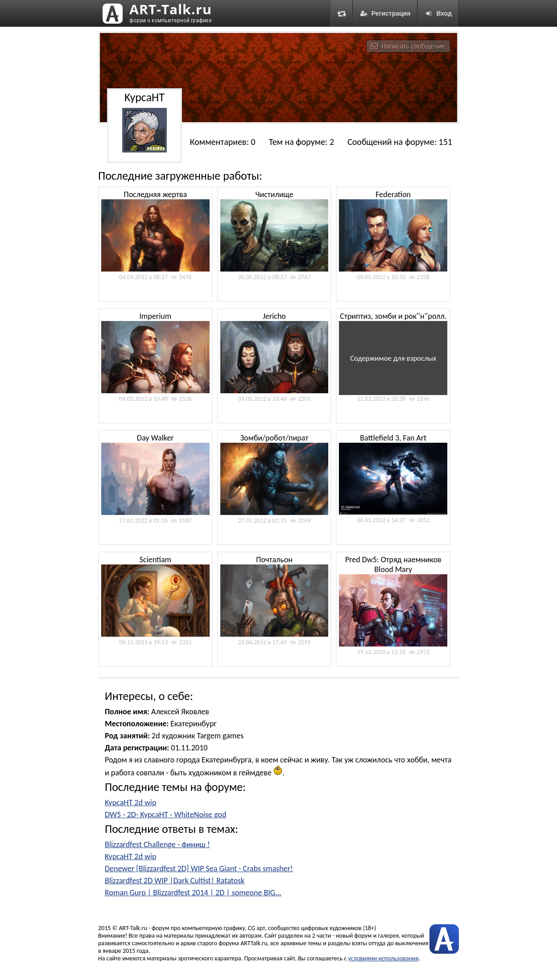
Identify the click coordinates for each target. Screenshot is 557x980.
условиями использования (384, 958)
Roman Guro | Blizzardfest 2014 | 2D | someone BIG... (193, 893)
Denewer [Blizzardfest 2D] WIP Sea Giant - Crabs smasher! (199, 869)
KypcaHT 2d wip (130, 803)
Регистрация (385, 13)
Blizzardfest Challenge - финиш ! (157, 844)
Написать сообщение (408, 46)
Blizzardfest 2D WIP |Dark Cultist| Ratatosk (175, 881)
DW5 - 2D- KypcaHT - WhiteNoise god (165, 815)
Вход (438, 13)
